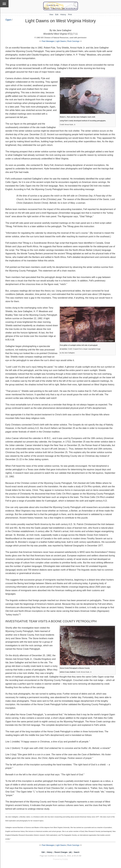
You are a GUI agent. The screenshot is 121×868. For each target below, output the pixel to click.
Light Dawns (61, 41)
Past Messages (48, 41)
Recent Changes (61, 852)
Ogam (8, 20)
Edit (57, 14)
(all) (70, 852)
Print (70, 14)
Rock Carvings (73, 41)
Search (77, 852)
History (63, 14)
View (51, 14)
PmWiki (65, 859)
